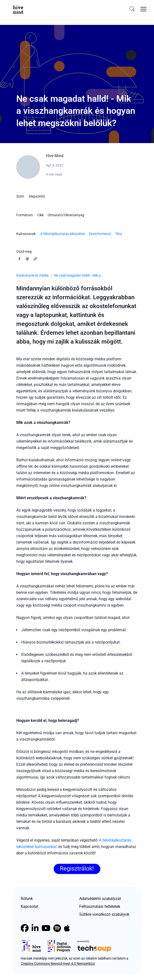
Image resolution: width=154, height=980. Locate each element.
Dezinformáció (100, 234)
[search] (132, 9)
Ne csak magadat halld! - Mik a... (79, 275)
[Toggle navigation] (143, 9)
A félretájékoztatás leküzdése (63, 234)
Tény (119, 234)
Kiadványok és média (32, 275)
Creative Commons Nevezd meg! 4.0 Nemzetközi (58, 963)
